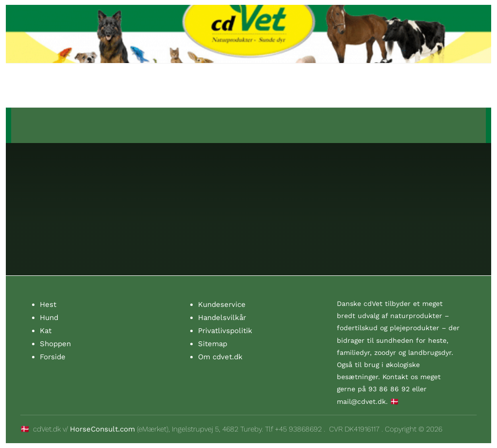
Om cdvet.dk (220, 357)
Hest (48, 304)
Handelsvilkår (222, 318)
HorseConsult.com (102, 429)
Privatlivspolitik (225, 331)
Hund (49, 318)
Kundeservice (222, 304)
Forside (53, 357)
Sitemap (213, 344)
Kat (46, 331)
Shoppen (55, 344)
